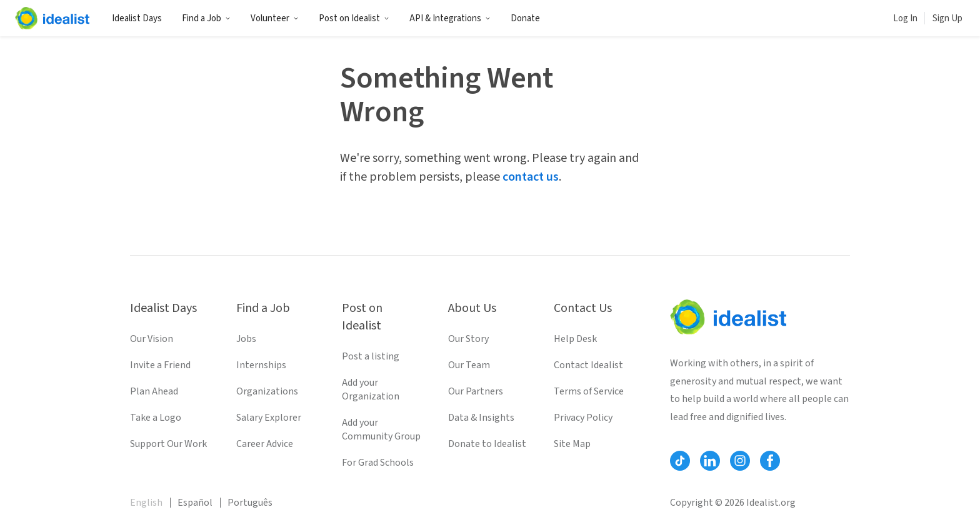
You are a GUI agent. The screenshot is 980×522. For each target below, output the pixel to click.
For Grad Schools (378, 463)
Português (250, 503)
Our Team (469, 365)
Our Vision (152, 339)
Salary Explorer (269, 418)
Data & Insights (481, 418)
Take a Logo (156, 418)
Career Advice (265, 444)
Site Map (572, 444)
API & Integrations (450, 18)
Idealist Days (137, 18)
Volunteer (275, 18)
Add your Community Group (381, 429)
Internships (261, 365)
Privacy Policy (583, 418)
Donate (525, 18)
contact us (531, 177)
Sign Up (947, 18)
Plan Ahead (154, 391)
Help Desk (575, 339)
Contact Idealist (588, 365)
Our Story (468, 339)
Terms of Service (589, 391)
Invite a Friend (160, 365)
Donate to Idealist (487, 444)
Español (195, 503)
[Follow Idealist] (680, 461)
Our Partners (476, 391)
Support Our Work (168, 444)
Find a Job (206, 18)
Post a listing (371, 356)
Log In (905, 18)
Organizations (267, 391)
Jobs (246, 339)
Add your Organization (371, 389)
